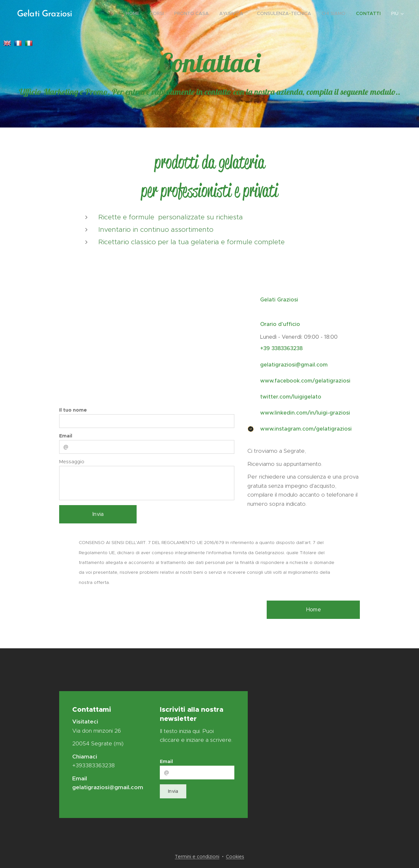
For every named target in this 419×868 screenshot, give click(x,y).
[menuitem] (134, 13)
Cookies (235, 857)
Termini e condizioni (197, 857)
